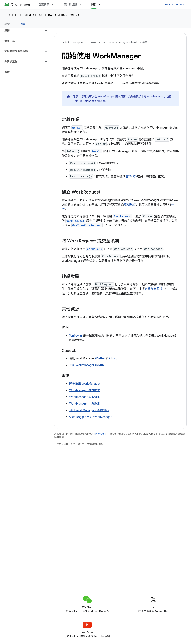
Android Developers (72, 42)
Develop (11, 15)
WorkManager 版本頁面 (112, 97)
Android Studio (174, 4)
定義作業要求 (153, 289)
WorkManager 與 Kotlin (84, 397)
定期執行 (130, 205)
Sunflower (76, 336)
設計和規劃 (70, 4)
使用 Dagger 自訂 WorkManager (90, 417)
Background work (64, 15)
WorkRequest (123, 216)
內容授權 (100, 434)
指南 (145, 42)
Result (96, 151)
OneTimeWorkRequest (87, 225)
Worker (77, 128)
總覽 (7, 24)
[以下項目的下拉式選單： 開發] (102, 4)
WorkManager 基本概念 (85, 390)
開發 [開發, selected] (94, 4)
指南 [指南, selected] (23, 24)
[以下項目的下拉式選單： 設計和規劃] (82, 4)
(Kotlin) (100, 359)
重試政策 (131, 176)
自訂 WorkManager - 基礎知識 (89, 410)
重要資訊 (44, 4)
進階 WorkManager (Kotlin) (87, 365)
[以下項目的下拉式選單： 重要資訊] (54, 4)
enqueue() (94, 249)
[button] (22, 31)
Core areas (33, 15)
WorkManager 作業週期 (85, 404)
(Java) (113, 359)
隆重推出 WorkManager (85, 384)
